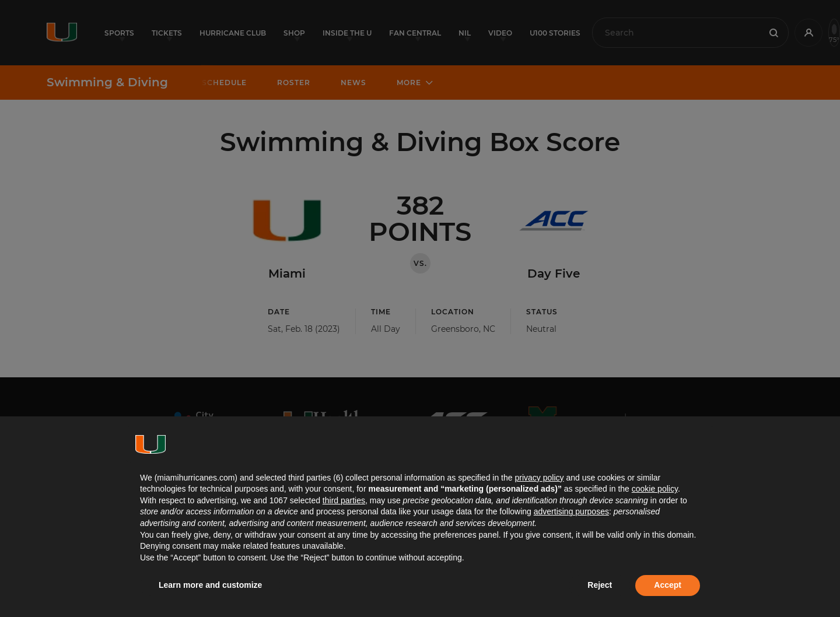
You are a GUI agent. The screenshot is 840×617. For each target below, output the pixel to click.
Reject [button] (600, 585)
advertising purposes (571, 511)
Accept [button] (668, 585)
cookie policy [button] (655, 489)
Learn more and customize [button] (210, 585)
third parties (344, 500)
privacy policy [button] (539, 478)
